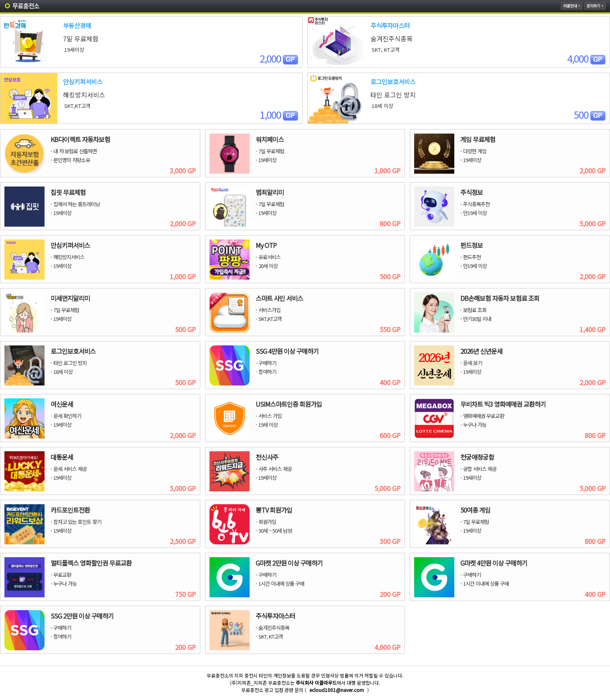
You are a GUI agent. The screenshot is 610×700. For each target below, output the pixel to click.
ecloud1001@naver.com (337, 690)
